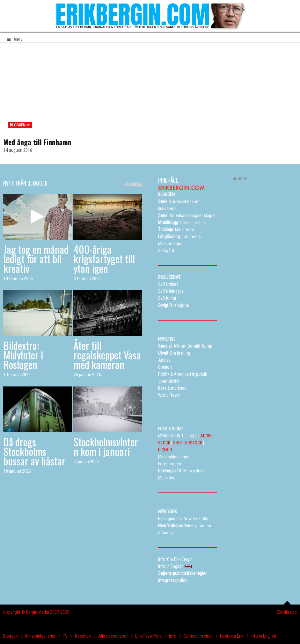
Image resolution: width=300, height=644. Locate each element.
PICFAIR (165, 450)
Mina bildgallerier (40, 636)
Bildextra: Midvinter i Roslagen (23, 355)
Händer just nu (182, 223)
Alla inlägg (134, 184)
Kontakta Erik (232, 636)
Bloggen (11, 636)
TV (65, 636)
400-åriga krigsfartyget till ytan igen (104, 259)
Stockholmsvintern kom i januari (106, 446)
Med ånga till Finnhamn (37, 142)
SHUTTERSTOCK (188, 443)
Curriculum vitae (198, 636)
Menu (14, 39)
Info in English (263, 636)
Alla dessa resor (113, 636)
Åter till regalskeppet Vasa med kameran (107, 355)
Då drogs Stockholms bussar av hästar (34, 451)
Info (173, 636)
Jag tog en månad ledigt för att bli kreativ (36, 259)
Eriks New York (148, 636)
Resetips (83, 636)
